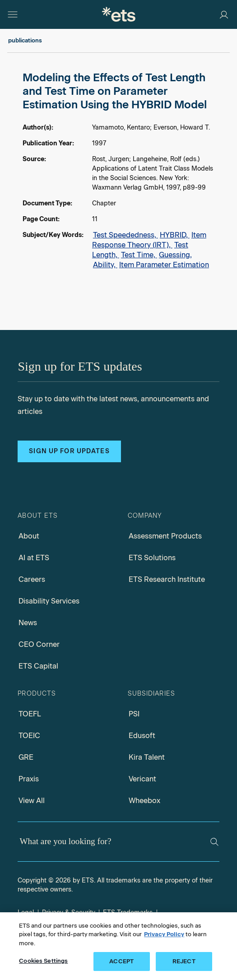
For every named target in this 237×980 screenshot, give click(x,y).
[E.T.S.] (119, 14)
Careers (32, 579)
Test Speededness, (125, 235)
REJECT (184, 961)
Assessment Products (165, 536)
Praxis (29, 779)
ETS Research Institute (167, 579)
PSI (134, 714)
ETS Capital (38, 666)
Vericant (142, 779)
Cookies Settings (43, 961)
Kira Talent (147, 757)
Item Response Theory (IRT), (149, 240)
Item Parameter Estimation (164, 265)
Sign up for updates (69, 451)
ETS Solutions (152, 558)
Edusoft (142, 736)
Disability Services (49, 601)
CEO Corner (39, 644)
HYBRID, (175, 235)
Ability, (105, 265)
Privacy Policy (164, 934)
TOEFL (30, 714)
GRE (26, 757)
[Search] (214, 842)
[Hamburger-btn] (13, 14)
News (28, 623)
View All (32, 801)
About (29, 536)
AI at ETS (34, 558)
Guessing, (175, 255)
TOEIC (29, 736)
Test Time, (139, 255)
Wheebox (144, 801)
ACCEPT (121, 961)
